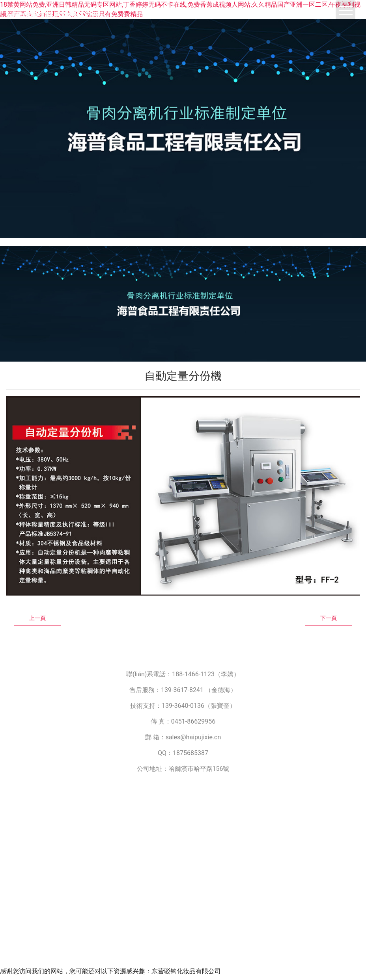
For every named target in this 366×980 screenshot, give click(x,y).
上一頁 (37, 618)
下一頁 (329, 618)
